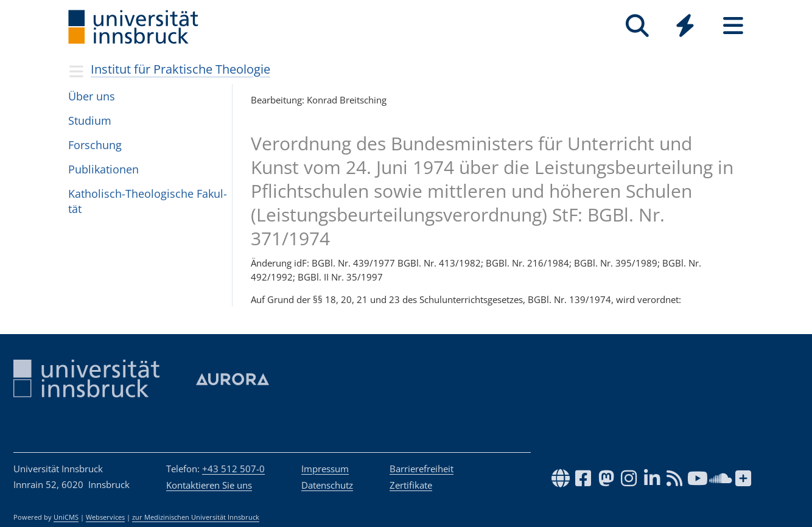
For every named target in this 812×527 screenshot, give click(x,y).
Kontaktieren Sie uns (209, 485)
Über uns (92, 96)
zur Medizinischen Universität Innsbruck (196, 517)
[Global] (685, 27)
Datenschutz (327, 485)
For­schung (95, 145)
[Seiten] (733, 26)
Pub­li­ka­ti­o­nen (103, 169)
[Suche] (637, 26)
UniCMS (66, 517)
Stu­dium (90, 120)
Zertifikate (411, 485)
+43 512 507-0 (233, 469)
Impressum (325, 469)
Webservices (105, 517)
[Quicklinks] (685, 26)
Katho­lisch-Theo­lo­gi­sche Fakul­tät (148, 201)
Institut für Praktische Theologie (180, 69)
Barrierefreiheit (422, 469)
